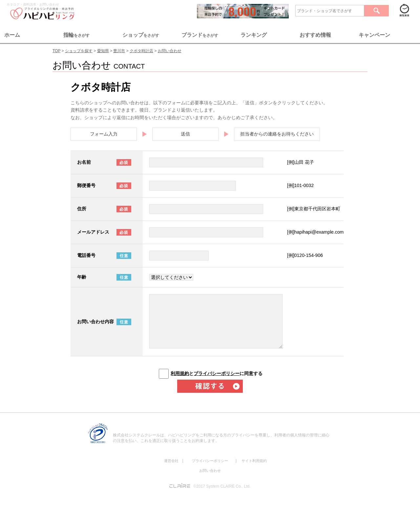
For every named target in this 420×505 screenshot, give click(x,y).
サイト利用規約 (254, 461)
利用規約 (180, 373)
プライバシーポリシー (217, 373)
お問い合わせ (210, 471)
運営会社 (171, 461)
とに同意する (217, 373)
